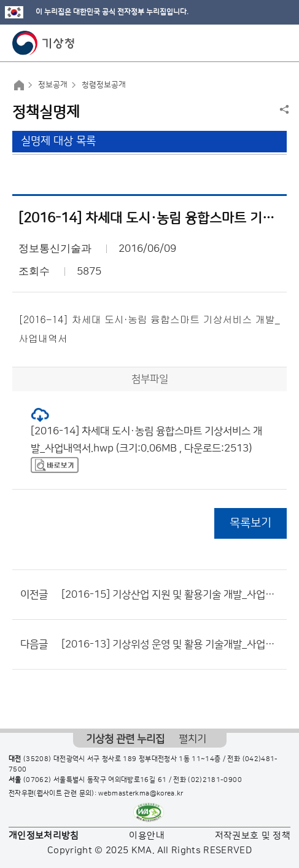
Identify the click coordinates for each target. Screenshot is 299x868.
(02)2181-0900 (215, 780)
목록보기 (250, 523)
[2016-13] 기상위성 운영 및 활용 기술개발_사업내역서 (171, 644)
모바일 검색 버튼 (259, 43)
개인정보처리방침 (44, 836)
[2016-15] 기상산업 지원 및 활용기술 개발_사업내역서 (171, 595)
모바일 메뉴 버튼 (279, 43)
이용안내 (146, 836)
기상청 (44, 43)
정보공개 (53, 85)
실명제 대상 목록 (58, 141)
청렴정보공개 (104, 85)
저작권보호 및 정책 (253, 836)
